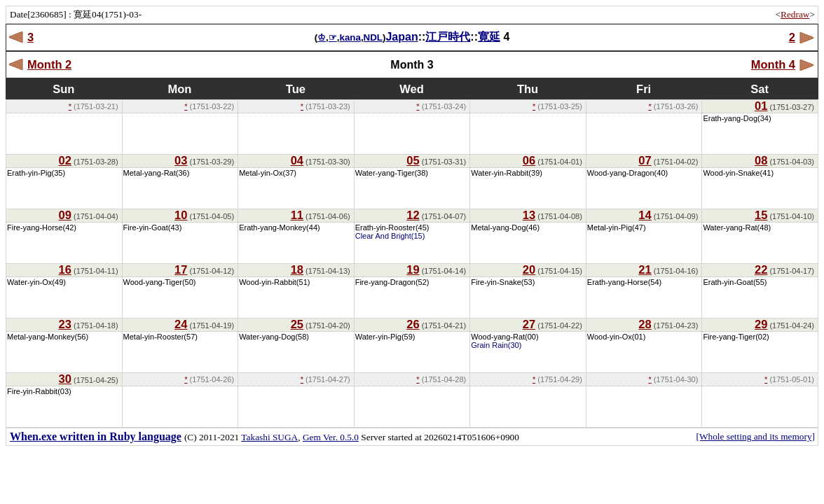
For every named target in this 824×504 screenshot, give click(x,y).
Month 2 (49, 64)
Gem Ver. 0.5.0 (331, 437)
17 (181, 269)
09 (65, 215)
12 (413, 215)
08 (761, 160)
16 (65, 269)
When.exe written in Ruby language (96, 436)
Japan (401, 37)
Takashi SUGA (269, 437)
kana (350, 37)
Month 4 (773, 64)
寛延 (489, 37)
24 (181, 324)
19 (413, 269)
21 (645, 269)
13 (529, 215)
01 (761, 106)
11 (297, 215)
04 (297, 160)
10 (181, 215)
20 (529, 269)
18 (297, 269)
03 (181, 160)
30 (65, 379)
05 (413, 160)
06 (529, 160)
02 (65, 160)
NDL (373, 37)
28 (645, 324)
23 (65, 324)
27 (529, 324)
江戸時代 (448, 37)
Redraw (795, 14)
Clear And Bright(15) (390, 236)
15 (761, 215)
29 (761, 324)
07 (645, 160)
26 (413, 324)
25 (297, 324)
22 (761, 269)
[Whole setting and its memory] (755, 436)
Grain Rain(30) (496, 345)
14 (645, 215)
